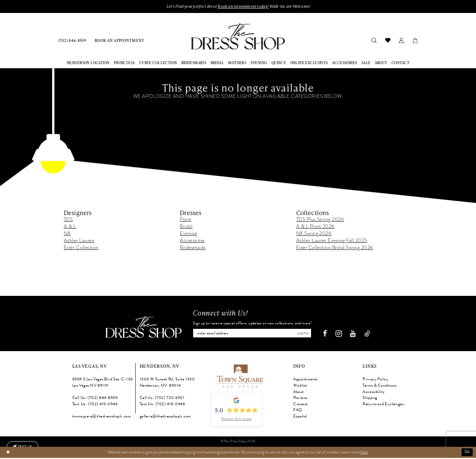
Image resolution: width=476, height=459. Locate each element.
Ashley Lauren (79, 241)
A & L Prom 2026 (315, 227)
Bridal (186, 227)
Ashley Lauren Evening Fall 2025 (332, 241)
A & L (70, 227)
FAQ (298, 411)
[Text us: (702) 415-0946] (24, 446)
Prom (186, 220)
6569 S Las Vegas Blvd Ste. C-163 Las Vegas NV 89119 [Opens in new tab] (103, 383)
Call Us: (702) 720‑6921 (162, 398)
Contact (301, 405)
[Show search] (374, 40)
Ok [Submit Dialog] (467, 453)
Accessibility (373, 392)
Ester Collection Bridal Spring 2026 (335, 247)
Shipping (370, 398)
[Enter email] (252, 334)
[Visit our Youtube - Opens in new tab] (356, 335)
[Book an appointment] (120, 41)
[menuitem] (72, 41)
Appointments (305, 380)
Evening (188, 234)
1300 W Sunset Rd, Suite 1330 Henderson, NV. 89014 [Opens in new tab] (167, 383)
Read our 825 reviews (236, 420)
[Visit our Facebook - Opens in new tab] (328, 335)
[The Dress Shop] (141, 328)
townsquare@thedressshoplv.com (102, 417)
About (299, 392)
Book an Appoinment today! (244, 6)
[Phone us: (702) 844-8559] (72, 41)
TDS (68, 220)
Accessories (192, 241)
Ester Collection (81, 247)
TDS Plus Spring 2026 (320, 220)
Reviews (300, 398)
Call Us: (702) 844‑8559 (95, 398)
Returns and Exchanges (383, 405)
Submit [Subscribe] (306, 334)
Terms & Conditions (379, 386)
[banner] (238, 37)
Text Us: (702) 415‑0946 (95, 405)
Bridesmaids (193, 247)
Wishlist (300, 386)
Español (300, 417)
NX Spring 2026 (314, 234)
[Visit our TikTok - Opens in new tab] (370, 335)
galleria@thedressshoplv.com (165, 417)
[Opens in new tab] (239, 376)
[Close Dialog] (8, 453)
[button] (401, 40)
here (364, 453)
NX (67, 234)
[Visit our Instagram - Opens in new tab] (342, 335)
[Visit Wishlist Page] (388, 40)
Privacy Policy (375, 380)
